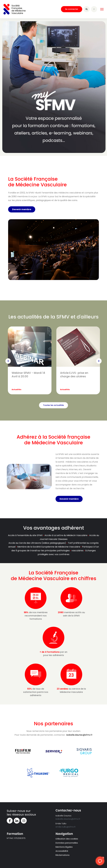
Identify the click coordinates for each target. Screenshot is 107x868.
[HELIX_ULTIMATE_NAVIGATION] (102, 9)
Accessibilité (62, 851)
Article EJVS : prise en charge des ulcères (74, 375)
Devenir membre (22, 209)
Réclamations (63, 855)
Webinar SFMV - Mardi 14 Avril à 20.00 (28, 375)
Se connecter (72, 9)
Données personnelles (67, 843)
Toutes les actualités (53, 405)
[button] (100, 861)
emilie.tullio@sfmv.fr (66, 827)
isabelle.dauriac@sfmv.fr (79, 735)
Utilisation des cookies (67, 839)
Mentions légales (64, 847)
